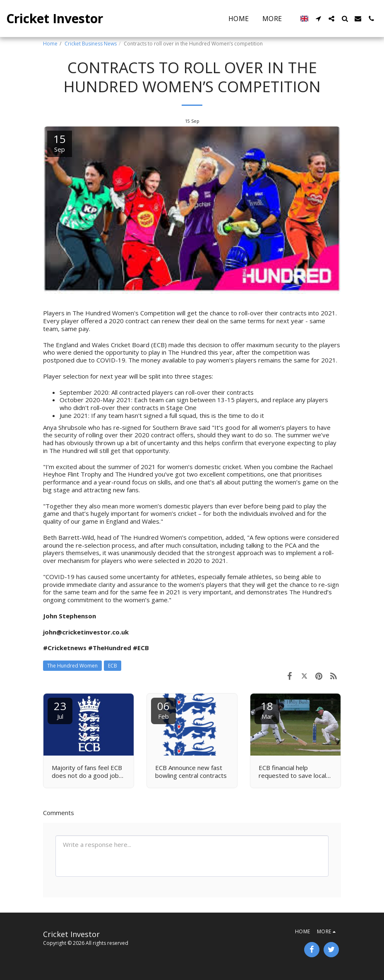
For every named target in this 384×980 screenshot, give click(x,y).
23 (60, 709)
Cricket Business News (91, 44)
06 (163, 709)
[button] (318, 19)
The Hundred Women (72, 666)
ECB (113, 666)
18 (267, 709)
